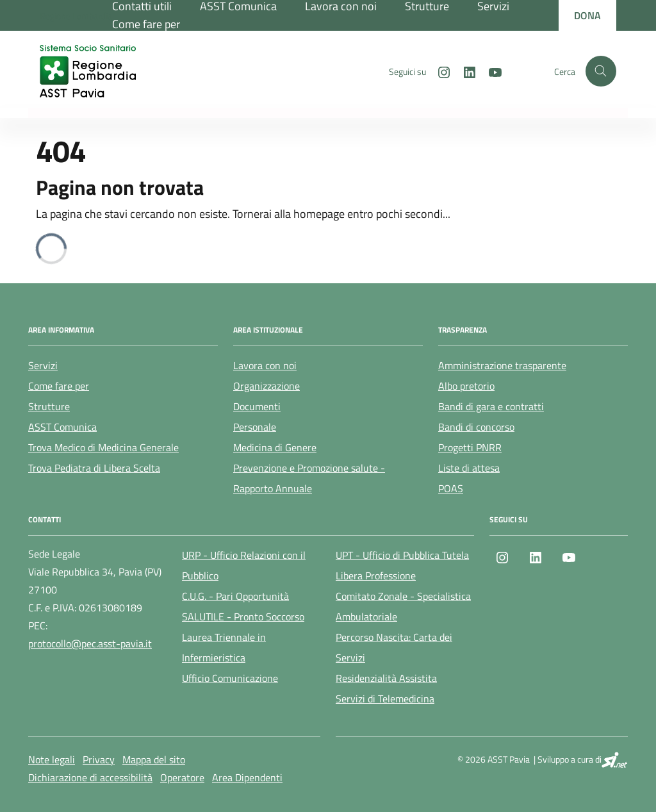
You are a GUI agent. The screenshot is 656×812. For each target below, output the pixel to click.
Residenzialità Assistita (386, 678)
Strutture (49, 406)
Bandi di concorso (476, 427)
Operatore (182, 777)
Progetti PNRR (470, 447)
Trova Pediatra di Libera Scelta (94, 468)
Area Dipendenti (247, 777)
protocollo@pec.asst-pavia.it (90, 643)
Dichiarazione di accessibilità (90, 777)
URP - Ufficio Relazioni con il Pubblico (244, 565)
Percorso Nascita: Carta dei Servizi (394, 647)
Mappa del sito (154, 759)
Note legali (52, 759)
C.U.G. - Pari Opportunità (235, 596)
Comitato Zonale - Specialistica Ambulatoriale (403, 606)
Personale (255, 427)
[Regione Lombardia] (76, 16)
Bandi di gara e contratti (491, 406)
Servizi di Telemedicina (385, 699)
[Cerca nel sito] (601, 71)
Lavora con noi (265, 365)
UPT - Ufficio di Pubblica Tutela (402, 555)
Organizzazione (266, 386)
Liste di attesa (469, 468)
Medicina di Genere (275, 447)
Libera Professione (376, 576)
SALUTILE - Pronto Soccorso (243, 617)
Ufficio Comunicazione (230, 678)
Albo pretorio (466, 386)
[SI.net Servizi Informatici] (615, 759)
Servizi (43, 365)
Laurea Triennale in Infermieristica (224, 647)
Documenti (257, 406)
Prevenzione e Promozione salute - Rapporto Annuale (309, 478)
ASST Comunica (62, 427)
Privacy (99, 759)
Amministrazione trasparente (502, 365)
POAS (451, 488)
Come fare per (146, 24)
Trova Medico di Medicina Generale (103, 447)
